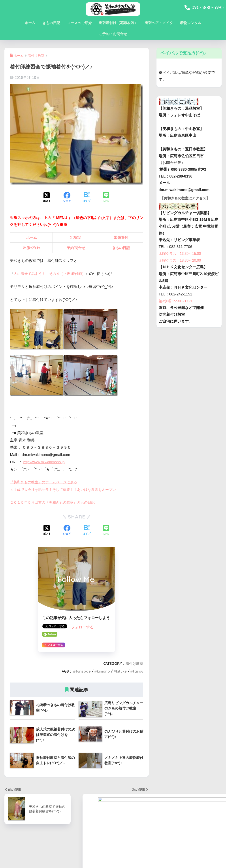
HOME (113, 849)
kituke (121, 671)
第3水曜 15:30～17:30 (177, 307)
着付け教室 (134, 664)
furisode (83, 671)
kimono (103, 671)
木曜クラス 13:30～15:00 (181, 260)
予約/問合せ (76, 248)
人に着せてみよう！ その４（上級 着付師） (52, 274)
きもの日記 (51, 23)
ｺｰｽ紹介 (76, 237)
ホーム (30, 23)
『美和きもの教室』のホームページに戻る (46, 482)
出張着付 (121, 237)
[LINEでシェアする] (106, 198)
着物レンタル (191, 23)
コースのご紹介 (79, 23)
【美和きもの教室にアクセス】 (186, 204)
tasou (138, 671)
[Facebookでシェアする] (67, 198)
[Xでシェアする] (47, 198)
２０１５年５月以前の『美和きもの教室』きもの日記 (55, 502)
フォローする (82, 627)
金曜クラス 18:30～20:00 (181, 267)
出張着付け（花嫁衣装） (118, 23)
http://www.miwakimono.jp (45, 462)
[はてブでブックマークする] (87, 198)
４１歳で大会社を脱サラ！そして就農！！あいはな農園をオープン (66, 490)
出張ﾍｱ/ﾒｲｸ (32, 248)
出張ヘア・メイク (159, 23)
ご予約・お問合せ (113, 34)
